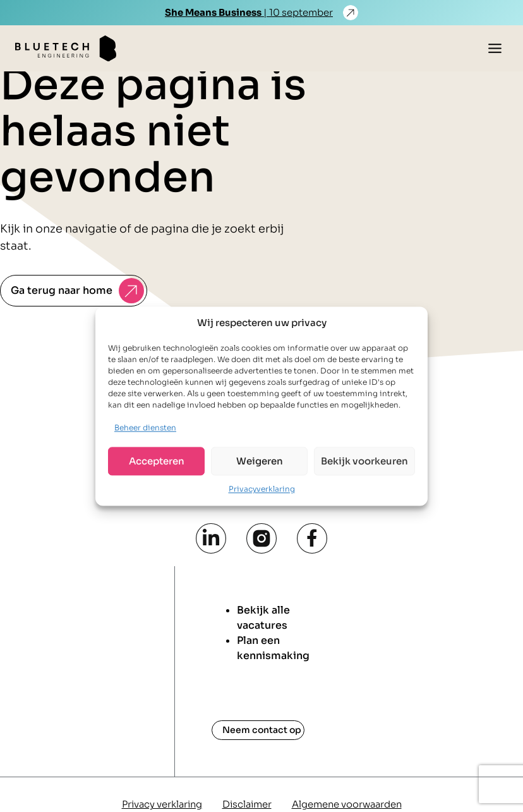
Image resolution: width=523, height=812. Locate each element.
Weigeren (260, 461)
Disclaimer (247, 804)
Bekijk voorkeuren (364, 461)
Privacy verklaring (162, 804)
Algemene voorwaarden (347, 804)
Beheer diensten (145, 427)
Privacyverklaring (262, 489)
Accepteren (157, 461)
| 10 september (249, 13)
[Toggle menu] (495, 48)
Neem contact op (262, 730)
